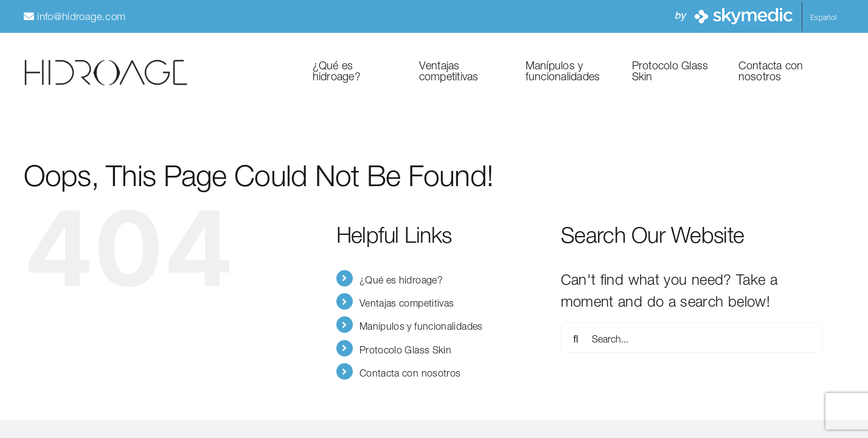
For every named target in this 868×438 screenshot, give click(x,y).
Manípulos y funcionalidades (421, 325)
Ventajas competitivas (407, 301)
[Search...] (692, 338)
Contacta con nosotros (410, 371)
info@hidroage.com (81, 15)
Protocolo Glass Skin (405, 348)
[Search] (576, 338)
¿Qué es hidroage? (401, 278)
